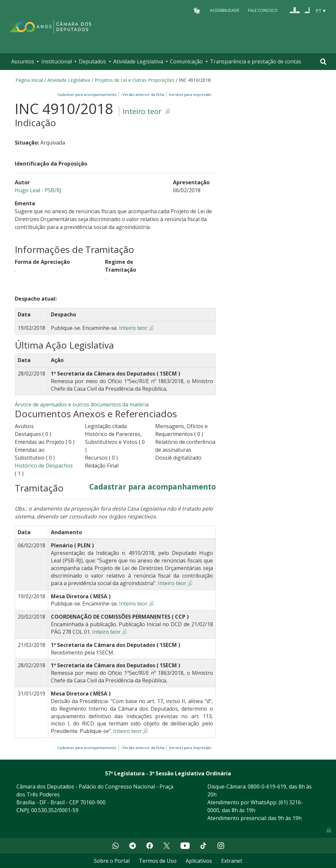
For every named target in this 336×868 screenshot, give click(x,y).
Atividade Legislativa (138, 61)
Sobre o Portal (112, 861)
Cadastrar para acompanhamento (88, 94)
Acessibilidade (225, 10)
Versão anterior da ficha (143, 94)
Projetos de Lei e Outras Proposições (135, 80)
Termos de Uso (158, 861)
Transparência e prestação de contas (256, 61)
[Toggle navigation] (323, 62)
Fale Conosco (263, 10)
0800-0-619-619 (267, 787)
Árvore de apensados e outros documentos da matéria (82, 404)
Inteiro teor (142, 111)
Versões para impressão (189, 94)
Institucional (57, 61)
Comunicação (186, 61)
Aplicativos (199, 861)
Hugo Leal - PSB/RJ (38, 190)
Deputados (92, 61)
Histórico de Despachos (44, 466)
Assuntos (23, 61)
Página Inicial (29, 80)
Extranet (232, 861)
